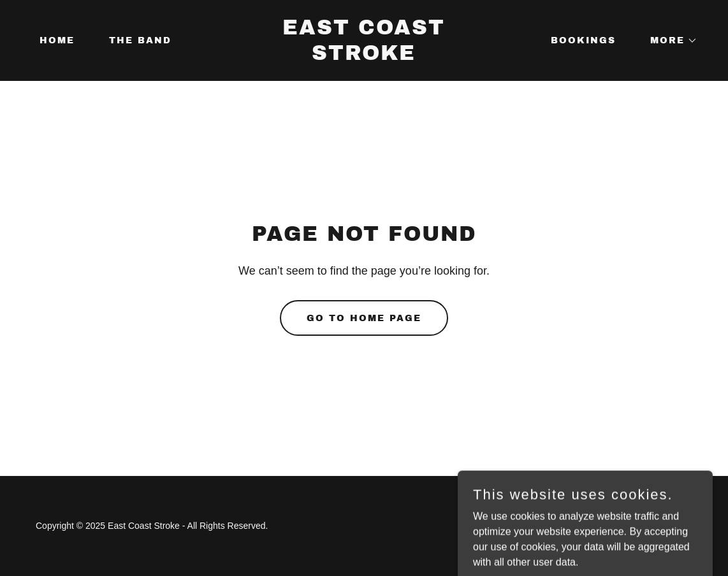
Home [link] (57, 40)
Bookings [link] (583, 40)
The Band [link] (140, 40)
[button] (669, 41)
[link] (364, 56)
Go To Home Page (364, 318)
